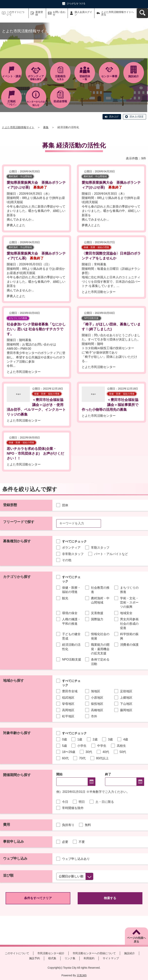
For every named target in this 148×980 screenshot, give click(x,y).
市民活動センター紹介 (51, 953)
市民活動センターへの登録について (94, 953)
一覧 (85, 78)
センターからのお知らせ (36, 103)
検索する (110, 898)
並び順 (8, 875)
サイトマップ (111, 958)
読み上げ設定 (137, 117)
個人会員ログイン (83, 13)
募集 (46, 127)
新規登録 (39, 13)
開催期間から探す (17, 775)
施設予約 (34, 958)
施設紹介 (129, 953)
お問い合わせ (59, 13)
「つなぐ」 (11, 103)
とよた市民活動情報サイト (18, 127)
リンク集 (70, 958)
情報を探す (36, 78)
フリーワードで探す (19, 522)
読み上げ (114, 117)
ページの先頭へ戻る (136, 940)
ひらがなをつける (76, 3)
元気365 (82, 975)
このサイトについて (16, 13)
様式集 (52, 958)
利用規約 (89, 958)
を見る (60, 78)
